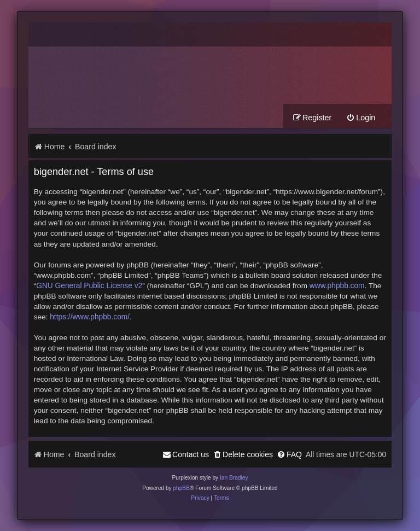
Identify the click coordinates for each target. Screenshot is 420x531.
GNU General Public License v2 (89, 286)
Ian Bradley (234, 478)
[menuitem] (361, 118)
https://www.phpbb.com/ (90, 317)
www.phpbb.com (337, 286)
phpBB (181, 488)
